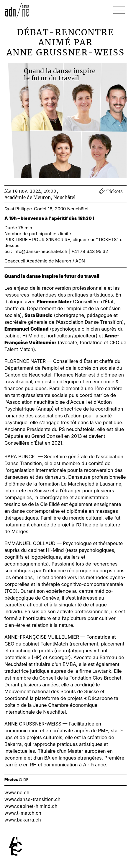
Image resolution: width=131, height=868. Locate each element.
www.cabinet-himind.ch (31, 806)
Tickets (111, 191)
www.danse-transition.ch (32, 799)
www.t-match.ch (23, 813)
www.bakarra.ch (23, 820)
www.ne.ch (17, 793)
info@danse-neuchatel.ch (40, 251)
